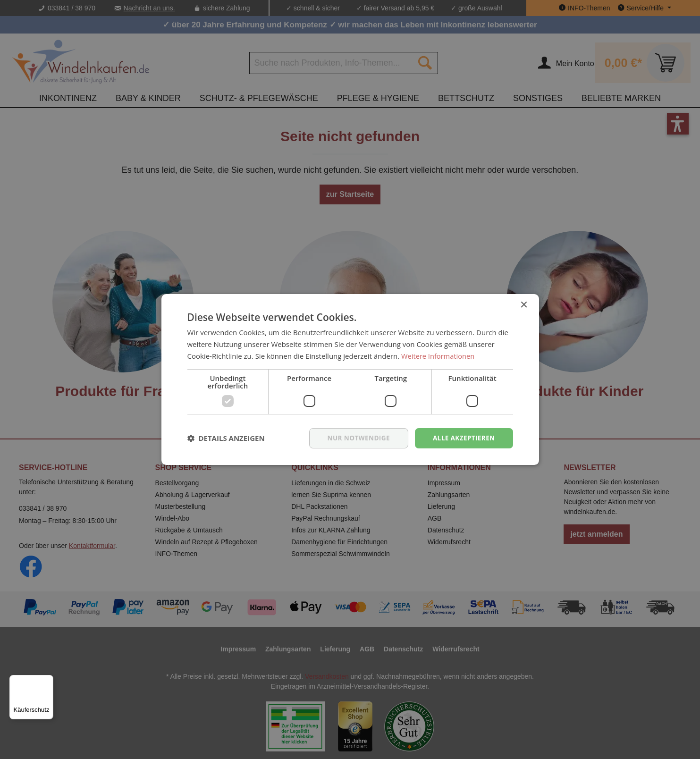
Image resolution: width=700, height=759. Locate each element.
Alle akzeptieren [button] (463, 438)
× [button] (524, 305)
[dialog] (350, 379)
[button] (226, 438)
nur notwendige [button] (356, 438)
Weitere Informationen (439, 355)
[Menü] (48, 681)
